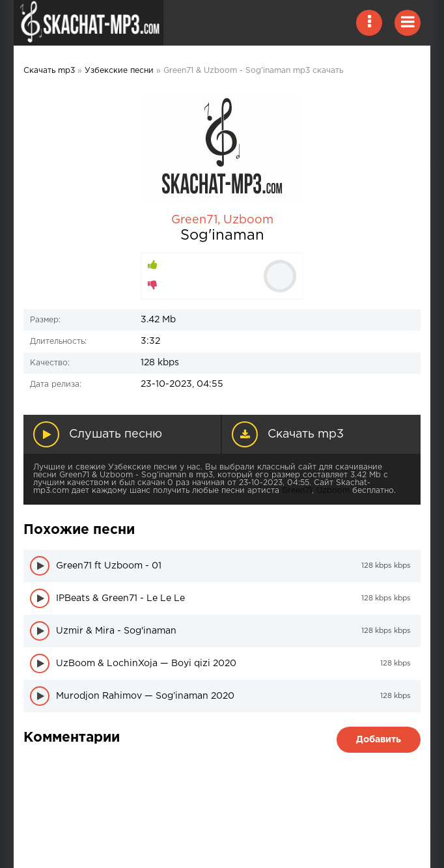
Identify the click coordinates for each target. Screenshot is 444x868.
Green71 (194, 220)
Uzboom (248, 220)
